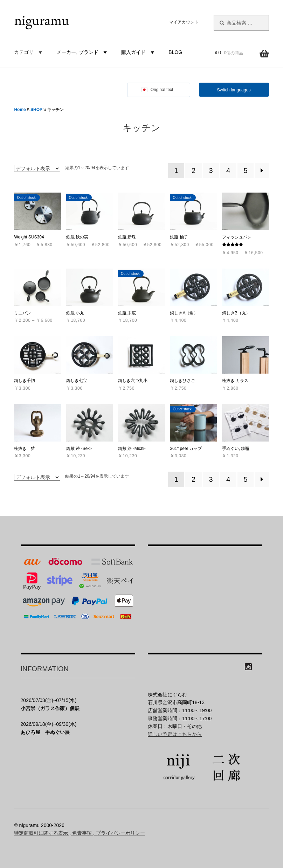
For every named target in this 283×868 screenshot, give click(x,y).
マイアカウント (184, 22)
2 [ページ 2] (194, 171)
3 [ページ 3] (211, 171)
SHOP (36, 110)
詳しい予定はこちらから (175, 734)
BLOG (175, 52)
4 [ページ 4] (228, 171)
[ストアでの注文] (37, 168)
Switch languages (234, 90)
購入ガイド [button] (139, 52)
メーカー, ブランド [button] (83, 52)
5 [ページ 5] (246, 171)
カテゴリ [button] (29, 52)
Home (20, 110)
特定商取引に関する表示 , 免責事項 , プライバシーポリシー (79, 833)
